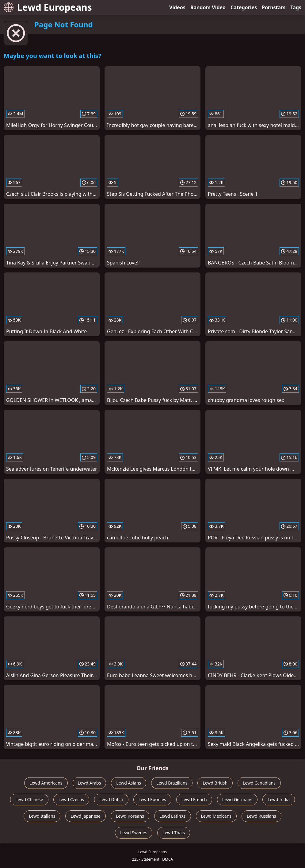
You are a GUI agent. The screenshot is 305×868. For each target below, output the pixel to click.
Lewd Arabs (90, 783)
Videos (177, 7)
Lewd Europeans (48, 7)
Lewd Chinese (29, 799)
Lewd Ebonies (152, 799)
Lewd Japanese (86, 816)
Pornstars (274, 7)
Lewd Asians (129, 783)
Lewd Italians (42, 816)
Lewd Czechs (71, 799)
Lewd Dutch (111, 799)
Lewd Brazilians (172, 783)
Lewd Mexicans (216, 816)
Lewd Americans (46, 783)
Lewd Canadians (259, 783)
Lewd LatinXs (173, 816)
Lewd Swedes (134, 833)
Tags (296, 7)
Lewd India (279, 799)
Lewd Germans (237, 799)
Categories (244, 7)
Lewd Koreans (130, 816)
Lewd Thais (174, 833)
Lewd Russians (261, 816)
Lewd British (215, 783)
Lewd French (194, 799)
